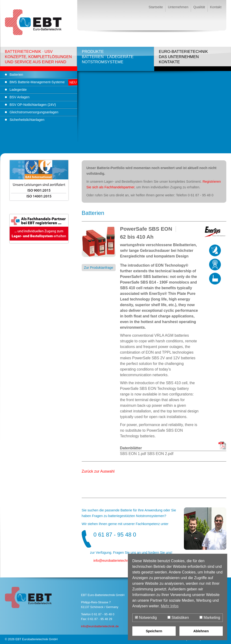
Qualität (199, 7)
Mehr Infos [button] (170, 606)
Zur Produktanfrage (99, 268)
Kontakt (216, 7)
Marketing (210, 618)
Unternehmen (178, 7)
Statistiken (178, 618)
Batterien (16, 75)
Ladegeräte (18, 90)
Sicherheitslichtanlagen (27, 120)
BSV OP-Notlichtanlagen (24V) (33, 105)
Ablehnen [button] (201, 631)
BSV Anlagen (20, 97)
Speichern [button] (154, 631)
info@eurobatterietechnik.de (100, 626)
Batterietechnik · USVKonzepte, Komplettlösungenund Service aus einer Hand (38, 57)
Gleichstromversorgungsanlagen (34, 112)
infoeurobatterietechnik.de (115, 561)
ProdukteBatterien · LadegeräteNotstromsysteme (108, 57)
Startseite (156, 7)
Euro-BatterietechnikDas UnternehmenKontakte (183, 57)
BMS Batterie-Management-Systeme (37, 82)
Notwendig (146, 618)
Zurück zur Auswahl (98, 471)
